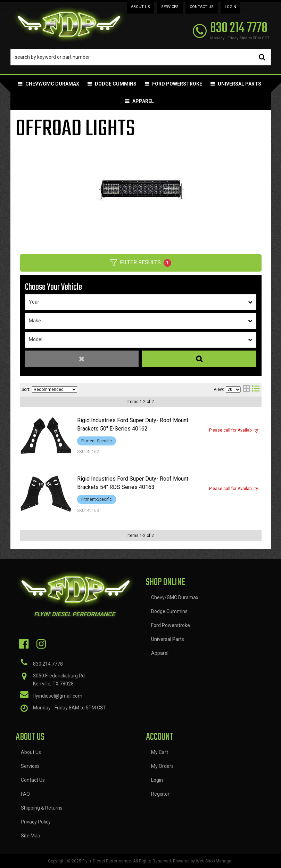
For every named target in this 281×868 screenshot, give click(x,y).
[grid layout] (246, 389)
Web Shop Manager (214, 861)
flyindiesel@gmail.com (58, 696)
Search (199, 359)
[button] (141, 57)
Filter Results (141, 263)
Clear (82, 359)
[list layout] (256, 389)
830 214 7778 (48, 664)
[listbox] (141, 302)
